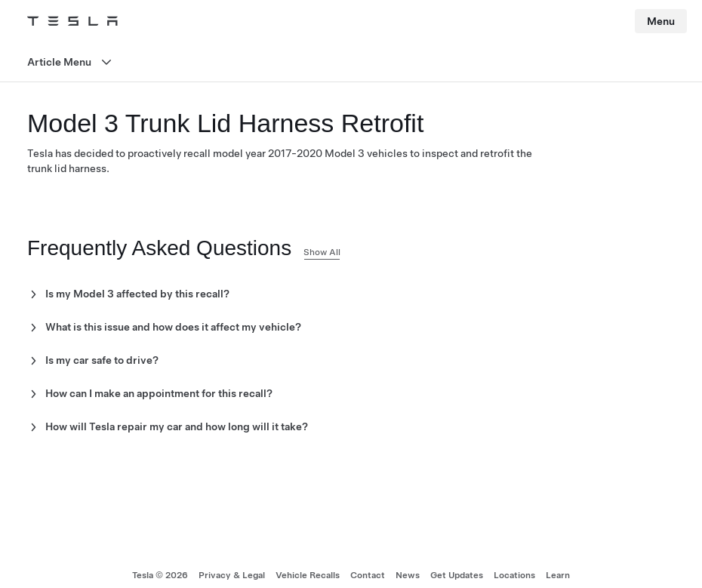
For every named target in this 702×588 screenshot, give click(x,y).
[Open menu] (351, 62)
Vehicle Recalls (308, 575)
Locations (514, 575)
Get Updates (457, 575)
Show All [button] (322, 252)
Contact (368, 575)
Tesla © (160, 575)
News (408, 575)
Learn (558, 575)
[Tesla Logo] (72, 21)
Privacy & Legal (232, 575)
